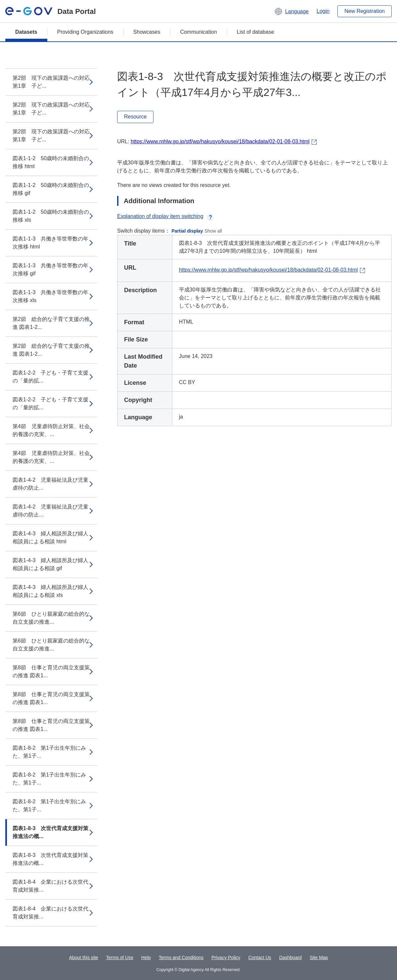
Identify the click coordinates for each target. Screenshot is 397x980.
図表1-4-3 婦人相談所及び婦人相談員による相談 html (50, 537)
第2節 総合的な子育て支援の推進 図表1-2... (51, 323)
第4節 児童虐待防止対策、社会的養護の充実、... (51, 430)
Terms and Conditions (181, 958)
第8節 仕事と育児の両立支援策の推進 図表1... (51, 671)
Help (146, 958)
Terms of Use (120, 958)
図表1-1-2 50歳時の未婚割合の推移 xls (51, 216)
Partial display (187, 231)
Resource (135, 117)
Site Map (319, 958)
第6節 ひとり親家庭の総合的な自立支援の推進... (51, 618)
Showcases (147, 32)
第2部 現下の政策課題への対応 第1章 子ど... (51, 82)
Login (323, 11)
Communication (198, 32)
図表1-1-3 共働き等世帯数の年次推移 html (50, 243)
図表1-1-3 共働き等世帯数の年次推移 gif (50, 269)
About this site (84, 958)
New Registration (365, 11)
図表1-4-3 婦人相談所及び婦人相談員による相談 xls (50, 591)
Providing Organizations (85, 32)
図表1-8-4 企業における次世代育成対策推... (50, 886)
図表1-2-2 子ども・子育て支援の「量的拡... (50, 377)
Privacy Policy (226, 958)
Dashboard (291, 958)
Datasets (26, 32)
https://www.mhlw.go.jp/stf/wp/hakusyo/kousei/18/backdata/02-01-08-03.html (220, 141)
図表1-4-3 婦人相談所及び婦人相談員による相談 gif (50, 564)
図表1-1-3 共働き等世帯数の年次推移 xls (50, 296)
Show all (213, 231)
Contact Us (260, 958)
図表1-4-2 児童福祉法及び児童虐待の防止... (50, 484)
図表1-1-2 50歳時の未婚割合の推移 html (51, 162)
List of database (256, 32)
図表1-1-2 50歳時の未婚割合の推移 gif (51, 189)
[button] (291, 11)
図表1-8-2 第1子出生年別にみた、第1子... (49, 752)
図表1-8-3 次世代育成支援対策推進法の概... (50, 832)
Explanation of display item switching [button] (166, 216)
